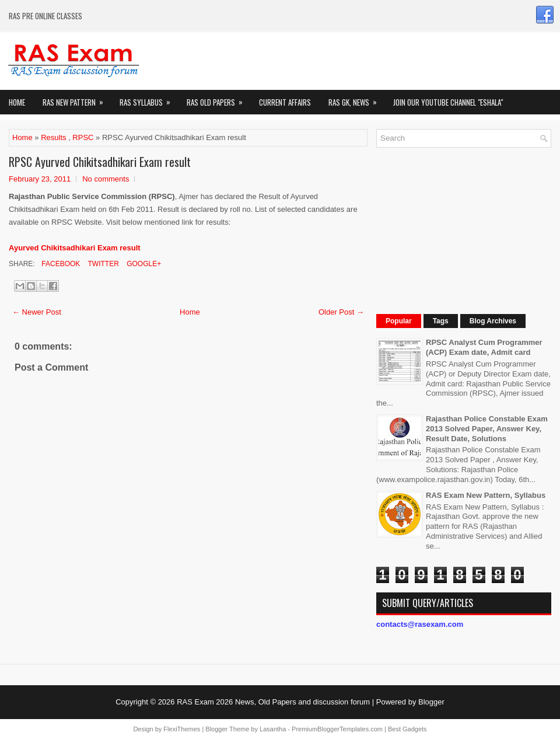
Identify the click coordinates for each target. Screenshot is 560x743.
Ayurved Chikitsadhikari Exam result (75, 248)
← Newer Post (37, 312)
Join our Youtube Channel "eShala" (448, 102)
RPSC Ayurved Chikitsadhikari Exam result (100, 162)
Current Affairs (285, 102)
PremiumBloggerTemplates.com (337, 729)
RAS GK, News (356, 99)
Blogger (431, 702)
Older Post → (341, 312)
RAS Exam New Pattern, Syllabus (486, 495)
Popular (399, 321)
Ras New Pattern (77, 99)
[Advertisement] (454, 229)
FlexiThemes (182, 729)
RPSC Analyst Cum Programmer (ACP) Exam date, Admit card (484, 347)
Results (53, 137)
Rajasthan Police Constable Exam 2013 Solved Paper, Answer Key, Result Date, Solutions (487, 429)
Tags (441, 321)
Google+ (143, 264)
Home (17, 102)
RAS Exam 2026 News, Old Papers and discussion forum (273, 702)
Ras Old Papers (218, 99)
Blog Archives (493, 321)
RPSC (83, 137)
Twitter (102, 264)
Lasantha (273, 729)
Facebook (60, 264)
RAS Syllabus (149, 99)
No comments (106, 179)
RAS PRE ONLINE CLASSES (45, 16)
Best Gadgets (407, 729)
